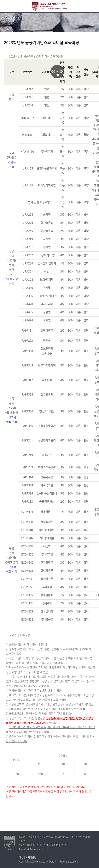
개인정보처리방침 (28, 858)
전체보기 (6, 6)
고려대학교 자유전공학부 (49, 6)
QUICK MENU (93, 6)
